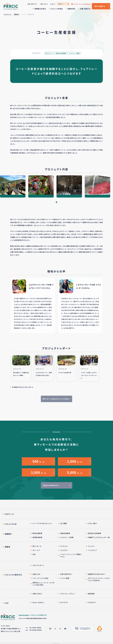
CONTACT (92, 603)
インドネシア (93, 550)
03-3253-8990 (35, 628)
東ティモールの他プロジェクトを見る (56, 399)
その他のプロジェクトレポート (23, 387)
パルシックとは (11, 524)
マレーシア (36, 550)
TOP (7, 603)
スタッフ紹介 (93, 524)
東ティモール (37, 546)
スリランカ (64, 546)
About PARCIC (38, 603)
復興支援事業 (65, 533)
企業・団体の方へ (32, 4)
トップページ (7, 14)
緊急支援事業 (37, 533)
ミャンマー (92, 546)
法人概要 (64, 524)
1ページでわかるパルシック (42, 524)
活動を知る (71, 9)
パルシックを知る (56, 9)
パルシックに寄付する (13, 575)
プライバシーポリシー (68, 594)
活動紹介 (17, 14)
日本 (34, 554)
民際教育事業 (37, 538)
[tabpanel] (13, 186)
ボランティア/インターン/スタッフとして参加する (99, 579)
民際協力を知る (40, 9)
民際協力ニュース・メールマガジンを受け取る (44, 584)
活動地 (7, 547)
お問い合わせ (44, 4)
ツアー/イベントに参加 (40, 578)
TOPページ (9, 514)
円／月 (38, 461)
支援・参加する (85, 9)
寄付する (100, 6)
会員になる (36, 574)
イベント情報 (65, 578)
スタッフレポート (38, 566)
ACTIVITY (64, 603)
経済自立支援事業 (95, 533)
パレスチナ (64, 550)
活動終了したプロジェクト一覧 (99, 538)
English (53, 4)
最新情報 (91, 594)
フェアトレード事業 (67, 538)
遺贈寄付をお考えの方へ (97, 574)
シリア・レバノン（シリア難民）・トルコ (71, 556)
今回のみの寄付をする (51, 486)
